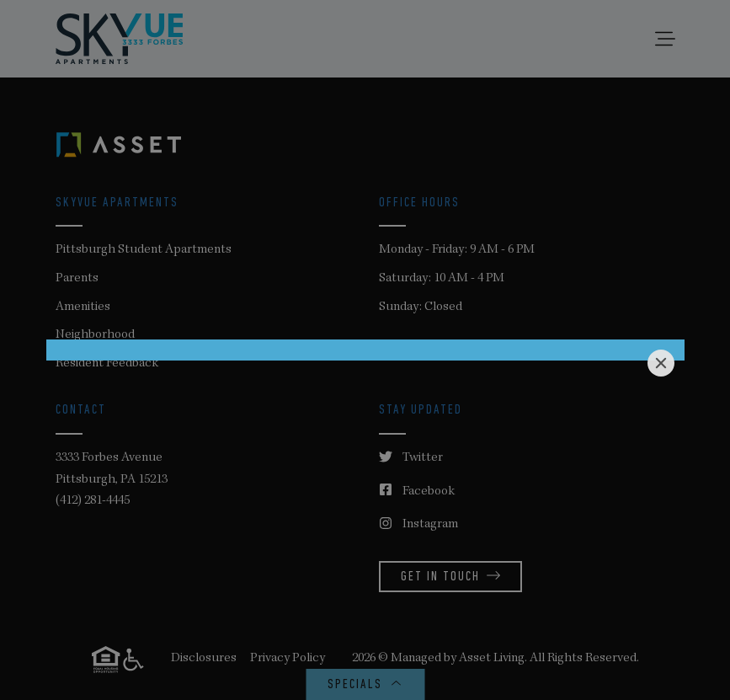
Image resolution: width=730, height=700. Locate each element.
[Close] (661, 363)
